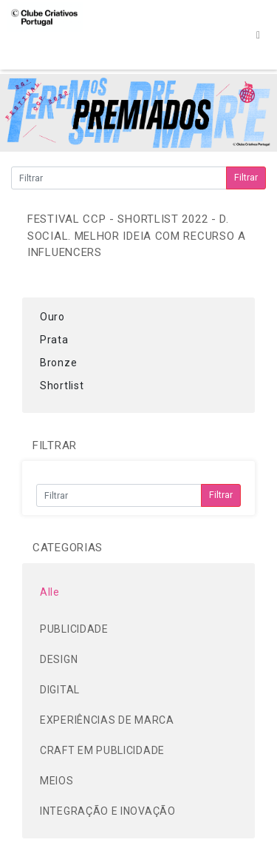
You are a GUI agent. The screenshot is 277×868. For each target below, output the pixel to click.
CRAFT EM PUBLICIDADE (102, 750)
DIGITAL (60, 690)
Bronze (58, 363)
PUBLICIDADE (74, 629)
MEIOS (57, 781)
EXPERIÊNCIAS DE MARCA (107, 720)
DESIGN (59, 659)
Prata (54, 340)
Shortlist (62, 386)
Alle (50, 592)
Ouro (52, 317)
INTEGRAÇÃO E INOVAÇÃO (108, 811)
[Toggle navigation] (258, 35)
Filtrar (246, 177)
